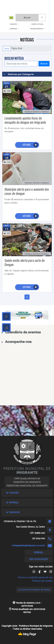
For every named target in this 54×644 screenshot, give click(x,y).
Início (7, 48)
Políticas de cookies (42, 581)
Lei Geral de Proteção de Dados (34, 590)
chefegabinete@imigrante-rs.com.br (28, 546)
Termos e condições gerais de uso (35, 577)
